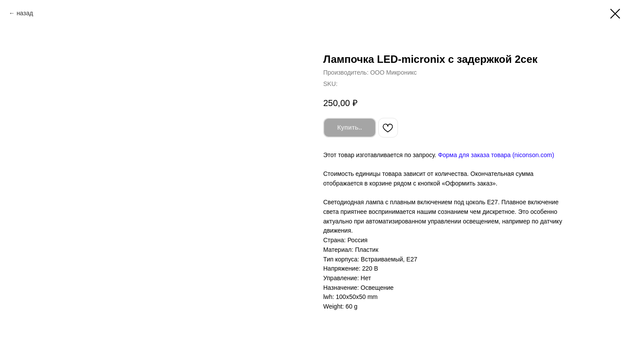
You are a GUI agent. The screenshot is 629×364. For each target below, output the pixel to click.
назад (25, 13)
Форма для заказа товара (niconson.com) (496, 155)
